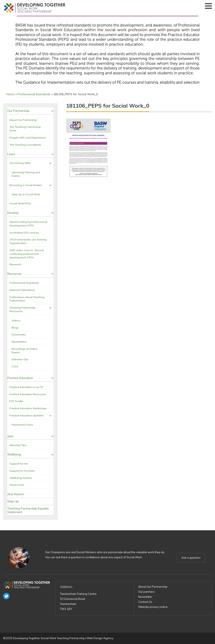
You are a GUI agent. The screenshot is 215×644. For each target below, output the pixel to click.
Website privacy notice (153, 607)
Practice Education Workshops (28, 408)
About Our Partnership (23, 120)
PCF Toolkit (16, 401)
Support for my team (22, 471)
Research (15, 264)
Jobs (10, 436)
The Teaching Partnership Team (25, 129)
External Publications (22, 290)
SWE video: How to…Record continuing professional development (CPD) (27, 254)
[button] (208, 6)
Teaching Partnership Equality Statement (28, 510)
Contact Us (145, 602)
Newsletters (19, 342)
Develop (13, 213)
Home (10, 94)
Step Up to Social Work (26, 194)
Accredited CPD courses (24, 233)
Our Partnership (18, 111)
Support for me (19, 464)
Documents (19, 335)
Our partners (146, 592)
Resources (14, 274)
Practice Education (20, 378)
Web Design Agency (100, 638)
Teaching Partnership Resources (22, 309)
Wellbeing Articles (21, 478)
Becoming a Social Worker (26, 185)
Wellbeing (14, 454)
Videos (16, 320)
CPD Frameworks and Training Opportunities (28, 241)
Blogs (15, 328)
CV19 (15, 366)
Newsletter (145, 597)
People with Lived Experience (28, 138)
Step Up (13, 501)
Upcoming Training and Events (26, 174)
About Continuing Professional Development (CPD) (28, 224)
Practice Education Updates (27, 415)
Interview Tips (20, 359)
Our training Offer (20, 163)
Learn (11, 154)
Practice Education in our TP (26, 387)
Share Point (17, 485)
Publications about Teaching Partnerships (27, 299)
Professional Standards (34, 94)
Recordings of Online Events (24, 351)
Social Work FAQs (20, 203)
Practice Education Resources (28, 394)
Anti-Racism (16, 494)
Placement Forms (22, 425)
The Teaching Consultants (25, 145)
